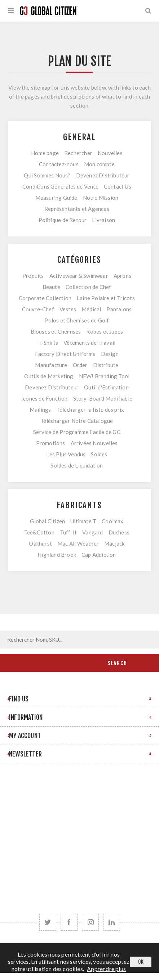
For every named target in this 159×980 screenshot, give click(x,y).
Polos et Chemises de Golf (77, 320)
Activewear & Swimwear (79, 276)
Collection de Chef (89, 287)
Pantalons (119, 309)
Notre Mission (101, 198)
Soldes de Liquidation (77, 465)
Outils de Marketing (49, 376)
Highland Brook (57, 555)
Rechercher (78, 153)
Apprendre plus (106, 969)
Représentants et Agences (77, 209)
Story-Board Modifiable (103, 398)
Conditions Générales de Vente (60, 186)
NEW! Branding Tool (104, 376)
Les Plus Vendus (66, 454)
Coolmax (112, 521)
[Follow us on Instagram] (90, 922)
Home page (45, 153)
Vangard (92, 532)
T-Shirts (48, 343)
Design (110, 354)
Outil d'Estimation (106, 387)
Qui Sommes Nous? (47, 175)
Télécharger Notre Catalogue (77, 421)
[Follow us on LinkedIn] (112, 922)
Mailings (40, 410)
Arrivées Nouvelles (94, 443)
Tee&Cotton (39, 532)
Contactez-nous (59, 164)
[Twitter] (48, 922)
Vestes (68, 309)
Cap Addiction (99, 555)
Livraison (103, 220)
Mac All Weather (78, 543)
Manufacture (51, 365)
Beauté (51, 287)
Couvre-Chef (38, 309)
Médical (91, 309)
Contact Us (118, 186)
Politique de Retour (63, 220)
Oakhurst (40, 543)
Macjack (114, 543)
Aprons (122, 276)
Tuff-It (68, 532)
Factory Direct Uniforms (65, 354)
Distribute (106, 365)
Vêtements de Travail (89, 343)
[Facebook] (69, 922)
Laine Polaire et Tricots (106, 298)
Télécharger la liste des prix (90, 410)
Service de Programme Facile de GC (77, 432)
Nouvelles (110, 153)
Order (80, 365)
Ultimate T (83, 521)
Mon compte (99, 164)
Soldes (99, 454)
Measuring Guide (56, 198)
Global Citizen (47, 521)
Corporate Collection (45, 298)
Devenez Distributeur (103, 175)
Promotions (51, 443)
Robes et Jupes (105, 331)
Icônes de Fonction (45, 398)
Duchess (119, 532)
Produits (33, 276)
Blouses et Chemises (56, 331)
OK (141, 962)
